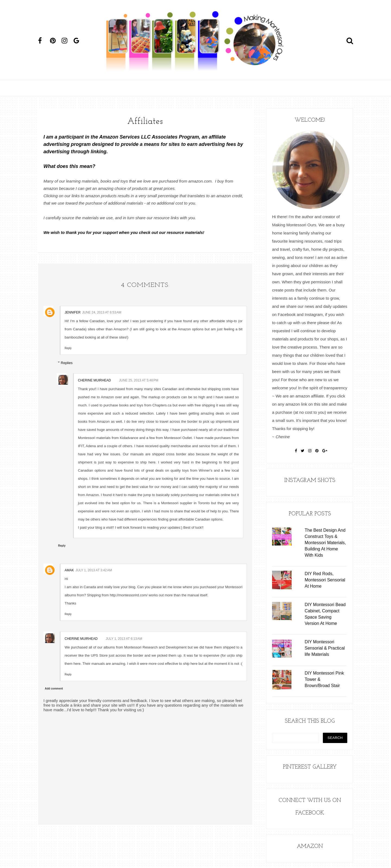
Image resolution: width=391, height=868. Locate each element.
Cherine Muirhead (94, 380)
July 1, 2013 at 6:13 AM (124, 639)
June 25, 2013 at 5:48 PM (139, 380)
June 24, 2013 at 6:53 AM (102, 312)
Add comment (54, 689)
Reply (68, 348)
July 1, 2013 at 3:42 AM (94, 570)
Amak (69, 570)
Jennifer (73, 312)
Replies (67, 363)
